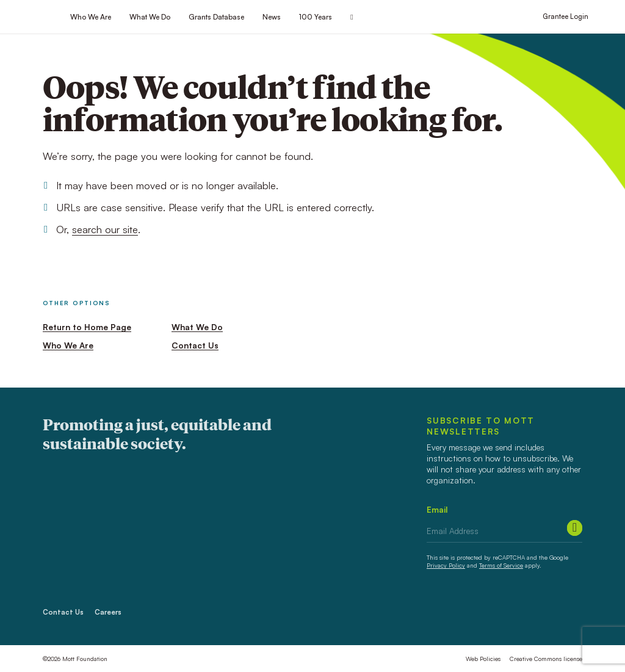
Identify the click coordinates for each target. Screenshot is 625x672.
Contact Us (195, 345)
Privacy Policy (446, 565)
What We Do (150, 17)
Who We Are (91, 17)
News (272, 17)
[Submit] (575, 528)
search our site (105, 229)
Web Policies (483, 659)
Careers (108, 612)
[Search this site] (352, 17)
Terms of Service (501, 565)
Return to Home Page (87, 327)
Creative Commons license (546, 659)
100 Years (316, 17)
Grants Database (216, 17)
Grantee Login (565, 16)
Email (437, 509)
